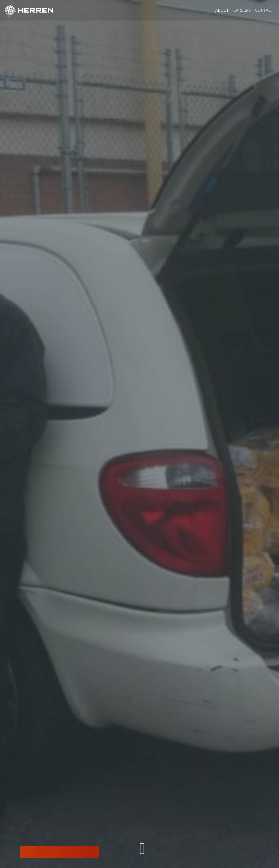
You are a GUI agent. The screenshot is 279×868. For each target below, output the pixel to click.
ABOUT (222, 10)
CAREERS (242, 10)
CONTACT (264, 10)
